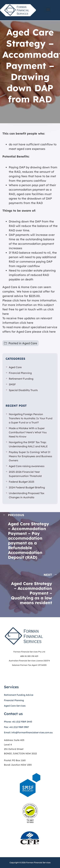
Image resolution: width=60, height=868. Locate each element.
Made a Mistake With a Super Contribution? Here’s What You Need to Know (28, 432)
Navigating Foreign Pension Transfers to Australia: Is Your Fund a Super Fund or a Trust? (31, 418)
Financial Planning (20, 373)
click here (26, 323)
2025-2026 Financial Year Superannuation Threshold (25, 474)
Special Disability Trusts (23, 390)
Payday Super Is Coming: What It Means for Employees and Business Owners (30, 456)
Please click (11, 300)
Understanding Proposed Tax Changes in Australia (27, 495)
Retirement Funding (21, 379)
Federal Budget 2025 (22, 482)
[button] (48, 9)
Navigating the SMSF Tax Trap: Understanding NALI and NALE (28, 444)
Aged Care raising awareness (27, 466)
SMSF (12, 384)
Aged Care (30, 343)
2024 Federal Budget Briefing (27, 487)
